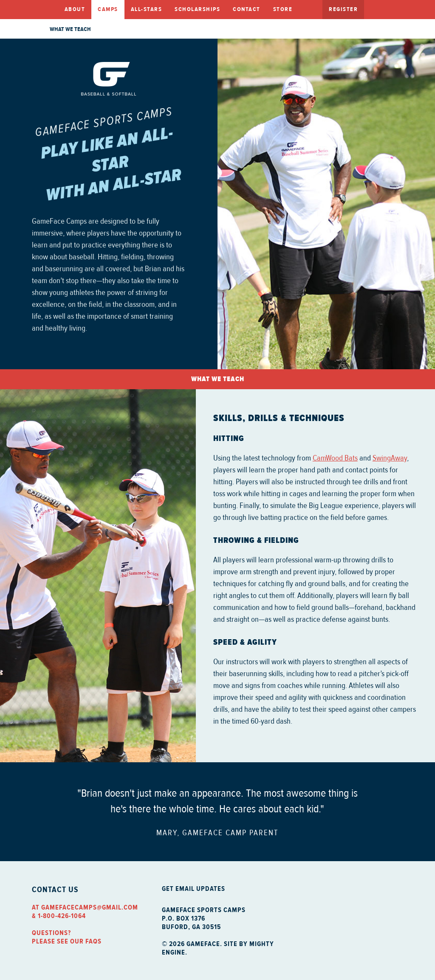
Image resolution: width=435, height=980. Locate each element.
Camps (108, 9)
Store (283, 9)
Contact (247, 9)
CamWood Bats (335, 458)
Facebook (373, 9)
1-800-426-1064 (62, 916)
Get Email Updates (193, 889)
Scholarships (197, 9)
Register (343, 9)
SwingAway (390, 458)
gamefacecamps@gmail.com (90, 907)
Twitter (398, 9)
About (75, 9)
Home (45, 10)
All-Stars (147, 9)
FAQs (93, 941)
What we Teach (70, 29)
